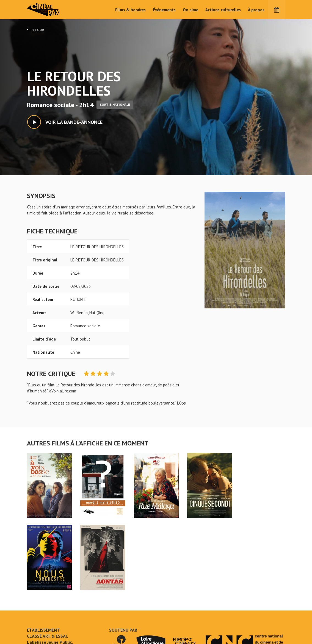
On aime (190, 10)
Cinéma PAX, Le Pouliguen (176, 620)
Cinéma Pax (52, 10)
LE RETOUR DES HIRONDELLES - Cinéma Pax (41, 595)
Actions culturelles (223, 10)
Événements (164, 10)
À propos (256, 10)
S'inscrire (240, 623)
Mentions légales (42, 622)
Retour (35, 30)
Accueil (120, 603)
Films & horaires (130, 10)
